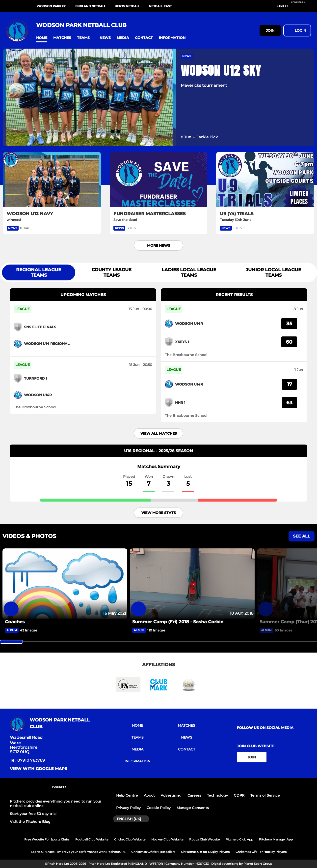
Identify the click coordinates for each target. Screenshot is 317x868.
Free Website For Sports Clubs (47, 839)
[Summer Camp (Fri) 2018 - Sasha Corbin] (192, 584)
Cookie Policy (159, 808)
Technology (217, 795)
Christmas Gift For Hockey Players (261, 852)
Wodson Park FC (52, 6)
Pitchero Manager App (276, 839)
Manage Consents (193, 808)
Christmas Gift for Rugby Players (205, 852)
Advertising (171, 795)
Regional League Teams (39, 272)
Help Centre (127, 795)
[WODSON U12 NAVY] (52, 180)
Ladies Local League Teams (189, 272)
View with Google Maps (39, 769)
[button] (42, 38)
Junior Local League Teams (273, 272)
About (149, 795)
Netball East (160, 6)
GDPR (239, 795)
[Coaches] (65, 584)
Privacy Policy (128, 808)
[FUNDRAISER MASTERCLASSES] (159, 180)
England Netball (91, 6)
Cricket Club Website (130, 839)
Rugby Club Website (204, 839)
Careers (194, 795)
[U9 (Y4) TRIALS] (265, 180)
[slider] (11, 642)
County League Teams (112, 272)
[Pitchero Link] (301, 8)
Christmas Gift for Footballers (153, 852)
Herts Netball (127, 6)
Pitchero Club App (239, 839)
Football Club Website (92, 839)
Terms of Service (265, 795)
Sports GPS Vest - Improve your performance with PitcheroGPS (78, 852)
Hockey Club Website (167, 839)
